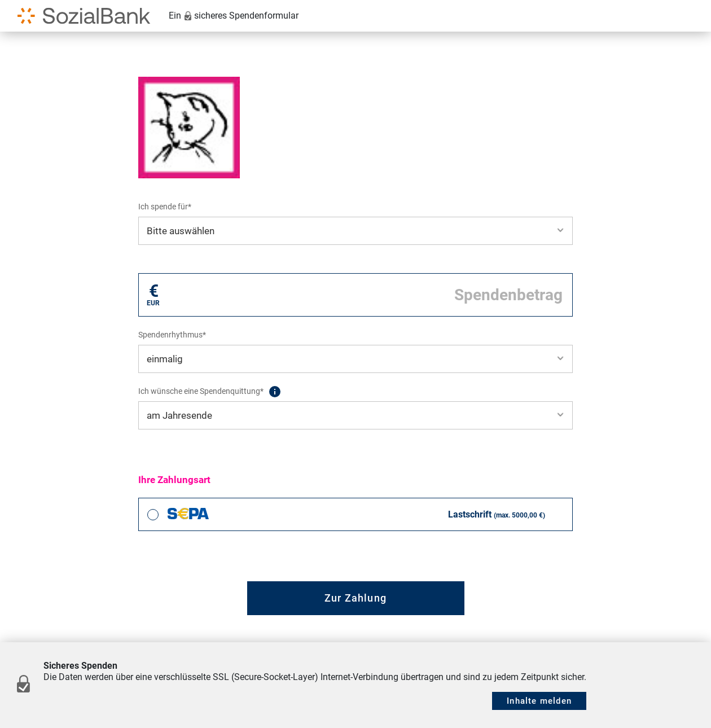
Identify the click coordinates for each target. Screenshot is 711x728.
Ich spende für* (165, 207)
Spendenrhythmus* (172, 335)
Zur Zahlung (355, 598)
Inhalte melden (539, 701)
